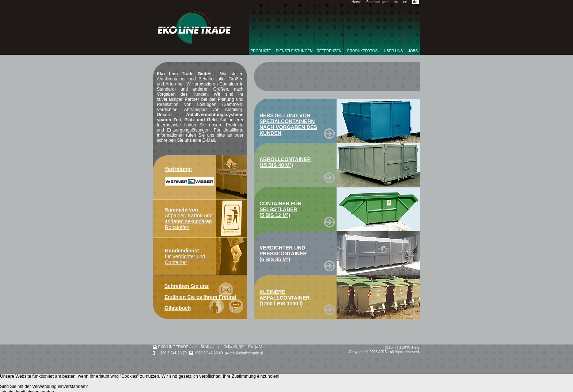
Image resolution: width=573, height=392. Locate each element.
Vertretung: (179, 169)
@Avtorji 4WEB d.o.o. (402, 348)
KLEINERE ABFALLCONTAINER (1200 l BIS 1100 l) (284, 298)
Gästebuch (178, 308)
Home (356, 2)
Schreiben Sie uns (187, 286)
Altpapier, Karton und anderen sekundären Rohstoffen (189, 218)
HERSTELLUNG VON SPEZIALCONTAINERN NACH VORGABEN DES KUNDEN (288, 124)
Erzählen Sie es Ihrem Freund (200, 297)
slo (396, 2)
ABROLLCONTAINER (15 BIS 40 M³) (285, 162)
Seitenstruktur (377, 2)
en (405, 2)
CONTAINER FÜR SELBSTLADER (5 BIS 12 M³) (280, 209)
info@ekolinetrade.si (246, 353)
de (415, 2)
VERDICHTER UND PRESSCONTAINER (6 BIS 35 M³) (283, 254)
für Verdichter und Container (185, 256)
